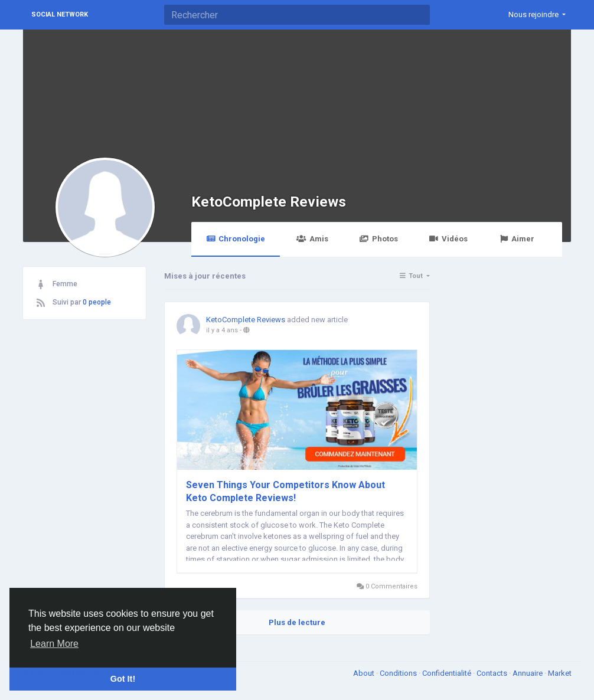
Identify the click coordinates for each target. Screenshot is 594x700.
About (365, 673)
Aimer (517, 239)
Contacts (493, 673)
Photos (379, 239)
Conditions (399, 673)
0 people (97, 302)
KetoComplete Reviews (269, 202)
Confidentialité (448, 673)
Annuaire (528, 673)
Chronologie (236, 239)
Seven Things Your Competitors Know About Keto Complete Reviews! (285, 491)
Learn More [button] (54, 644)
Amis (312, 239)
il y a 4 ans (222, 330)
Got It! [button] (123, 679)
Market (560, 673)
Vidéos (448, 239)
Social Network (60, 14)
